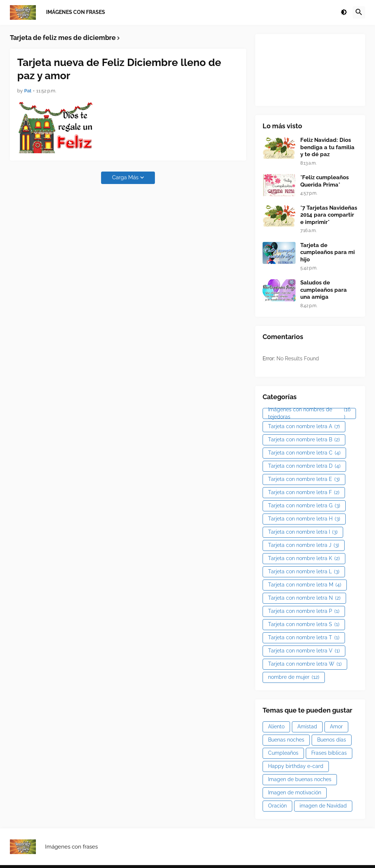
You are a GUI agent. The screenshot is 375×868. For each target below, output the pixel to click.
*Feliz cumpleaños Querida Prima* (324, 181)
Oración (277, 806)
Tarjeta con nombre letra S (304, 625)
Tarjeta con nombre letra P (304, 611)
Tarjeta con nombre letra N (304, 598)
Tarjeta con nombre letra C (304, 453)
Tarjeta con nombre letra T (304, 638)
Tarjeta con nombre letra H (304, 519)
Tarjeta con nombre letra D (304, 466)
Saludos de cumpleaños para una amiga (324, 290)
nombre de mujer (294, 677)
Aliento (276, 727)
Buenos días (332, 740)
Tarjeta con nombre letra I (303, 532)
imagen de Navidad (323, 806)
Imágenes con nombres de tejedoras (309, 413)
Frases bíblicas (329, 753)
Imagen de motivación (295, 792)
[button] (344, 12)
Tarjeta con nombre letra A (304, 427)
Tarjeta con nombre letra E (304, 479)
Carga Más (125, 177)
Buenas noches (286, 740)
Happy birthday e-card (296, 766)
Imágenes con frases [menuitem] (76, 12)
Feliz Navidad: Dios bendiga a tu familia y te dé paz (327, 147)
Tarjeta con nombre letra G (304, 506)
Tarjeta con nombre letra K (304, 559)
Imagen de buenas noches (300, 779)
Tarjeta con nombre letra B (304, 440)
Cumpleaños (283, 753)
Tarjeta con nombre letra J (304, 545)
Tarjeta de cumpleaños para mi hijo (328, 252)
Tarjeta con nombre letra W (305, 664)
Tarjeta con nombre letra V (304, 651)
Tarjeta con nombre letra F (304, 493)
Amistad (307, 727)
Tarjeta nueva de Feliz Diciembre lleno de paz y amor (119, 69)
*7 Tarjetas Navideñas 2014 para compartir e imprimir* (329, 215)
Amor (336, 727)
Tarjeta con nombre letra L (304, 572)
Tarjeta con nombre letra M (305, 585)
